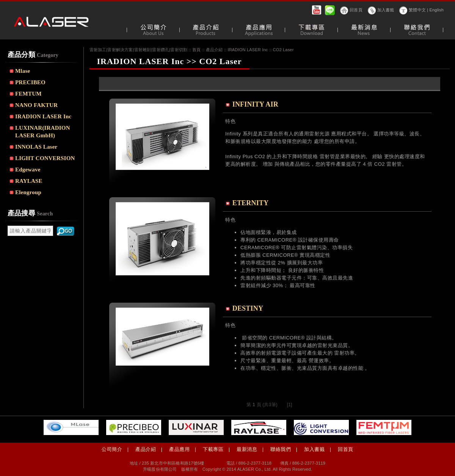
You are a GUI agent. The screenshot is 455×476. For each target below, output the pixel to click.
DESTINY (248, 308)
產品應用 (179, 449)
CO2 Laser (283, 50)
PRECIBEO (30, 82)
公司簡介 (112, 449)
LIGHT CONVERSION (45, 158)
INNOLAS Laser (36, 147)
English (437, 10)
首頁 (196, 50)
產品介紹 (146, 449)
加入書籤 (386, 10)
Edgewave (28, 170)
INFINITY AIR (255, 104)
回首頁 (356, 10)
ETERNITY (251, 203)
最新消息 (247, 449)
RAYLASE (29, 181)
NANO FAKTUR (36, 105)
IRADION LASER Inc (43, 116)
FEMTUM (28, 94)
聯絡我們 (281, 449)
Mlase (23, 71)
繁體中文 (417, 10)
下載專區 (213, 449)
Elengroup (28, 192)
